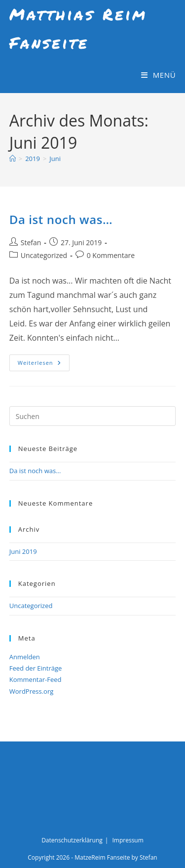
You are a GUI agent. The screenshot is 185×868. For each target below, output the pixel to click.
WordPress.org (32, 691)
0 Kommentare (111, 255)
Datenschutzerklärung (72, 840)
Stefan (31, 242)
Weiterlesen (44, 365)
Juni (55, 159)
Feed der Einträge (36, 668)
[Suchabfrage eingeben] (93, 416)
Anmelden (25, 657)
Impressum (128, 840)
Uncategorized (44, 255)
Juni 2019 (23, 551)
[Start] (13, 159)
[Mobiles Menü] (159, 75)
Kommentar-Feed (36, 679)
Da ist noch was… (61, 219)
